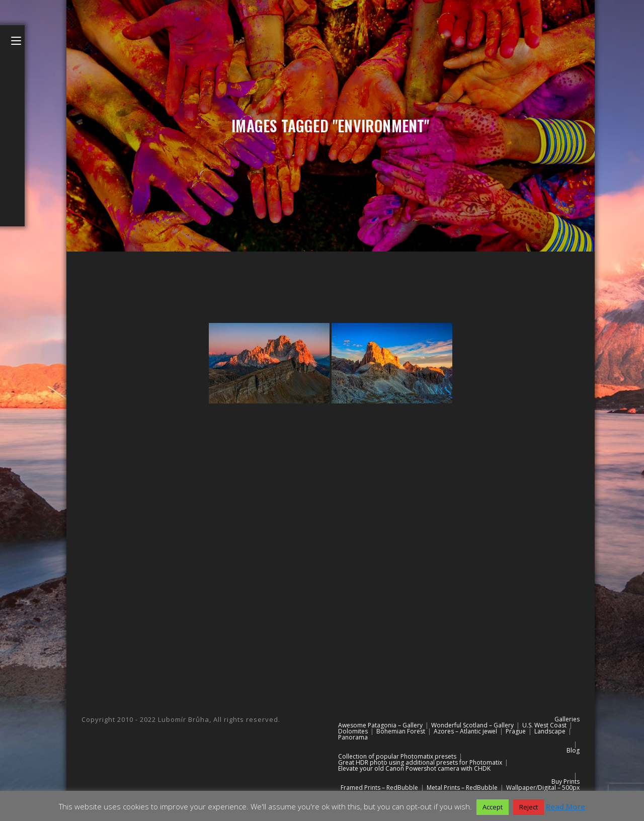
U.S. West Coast (544, 725)
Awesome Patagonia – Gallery (380, 725)
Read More (566, 806)
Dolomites (353, 731)
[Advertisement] (331, 500)
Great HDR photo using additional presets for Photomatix (420, 762)
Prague (516, 731)
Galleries (567, 719)
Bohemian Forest (401, 731)
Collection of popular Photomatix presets (397, 756)
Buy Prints (566, 782)
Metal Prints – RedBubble (462, 788)
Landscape (550, 731)
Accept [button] (493, 807)
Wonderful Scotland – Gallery (472, 725)
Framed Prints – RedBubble (379, 788)
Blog (573, 750)
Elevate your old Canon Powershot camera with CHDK (414, 768)
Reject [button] (529, 807)
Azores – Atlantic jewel (465, 731)
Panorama (353, 737)
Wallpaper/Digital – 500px (543, 788)
